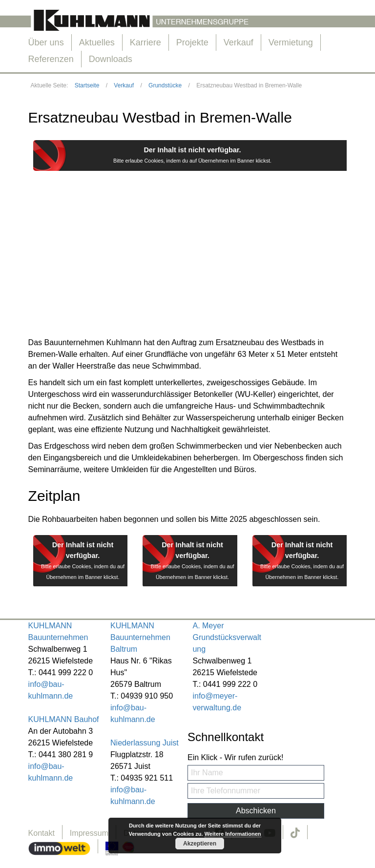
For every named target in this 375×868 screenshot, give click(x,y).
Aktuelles (97, 42)
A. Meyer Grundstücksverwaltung (227, 637)
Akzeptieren (200, 844)
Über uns (46, 42)
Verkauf (239, 42)
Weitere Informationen (233, 834)
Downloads (111, 59)
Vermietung (291, 42)
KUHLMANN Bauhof (64, 719)
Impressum (89, 833)
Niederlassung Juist (145, 743)
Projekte (192, 42)
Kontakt (42, 833)
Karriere (146, 42)
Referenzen (51, 59)
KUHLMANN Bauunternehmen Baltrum (140, 637)
